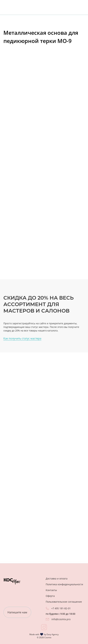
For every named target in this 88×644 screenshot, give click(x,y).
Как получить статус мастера (22, 338)
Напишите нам (17, 612)
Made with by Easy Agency (44, 634)
